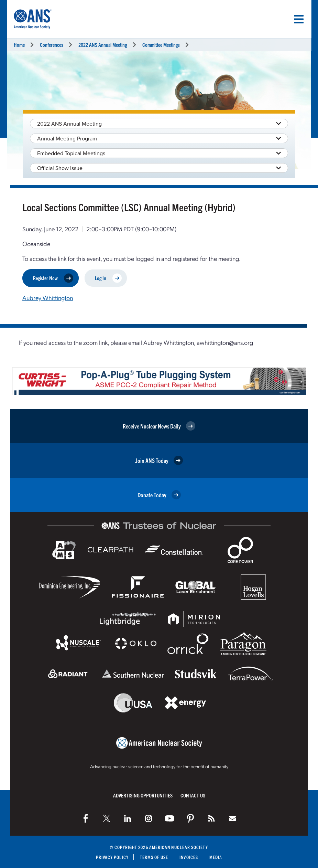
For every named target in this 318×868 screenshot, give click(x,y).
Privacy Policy (112, 857)
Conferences (52, 45)
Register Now (53, 278)
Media (216, 857)
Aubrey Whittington (48, 298)
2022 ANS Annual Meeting (103, 45)
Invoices (189, 857)
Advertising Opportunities (143, 795)
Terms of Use (154, 857)
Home (19, 45)
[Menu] (299, 19)
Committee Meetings (161, 45)
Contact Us (193, 795)
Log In (108, 278)
